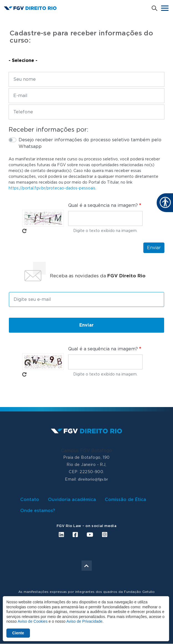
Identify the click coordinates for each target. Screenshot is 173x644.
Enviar (154, 248)
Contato (30, 500)
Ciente (18, 633)
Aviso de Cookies (32, 621)
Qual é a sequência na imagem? (103, 205)
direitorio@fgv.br (93, 479)
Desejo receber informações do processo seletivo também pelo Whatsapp (90, 143)
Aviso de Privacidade (84, 621)
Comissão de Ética (125, 500)
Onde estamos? (38, 511)
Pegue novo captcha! (24, 231)
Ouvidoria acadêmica (72, 500)
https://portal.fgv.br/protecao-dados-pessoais (52, 188)
